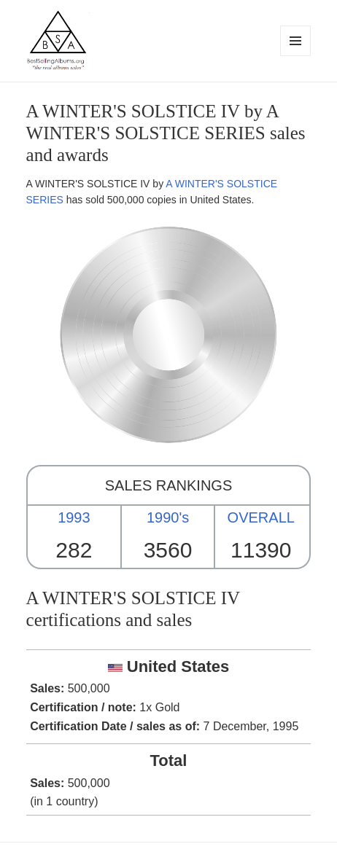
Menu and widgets (296, 56)
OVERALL (261, 517)
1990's (168, 517)
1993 (74, 517)
